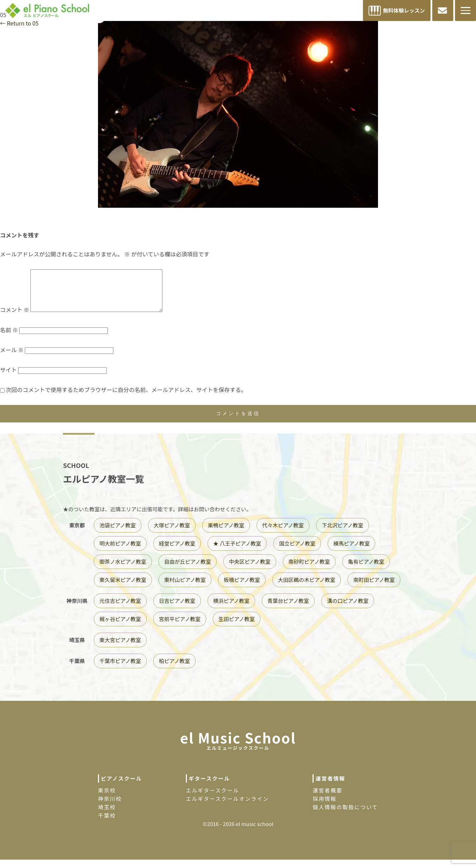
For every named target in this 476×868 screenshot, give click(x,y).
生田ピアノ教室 (237, 627)
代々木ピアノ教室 (283, 533)
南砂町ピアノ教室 (309, 570)
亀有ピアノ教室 (366, 570)
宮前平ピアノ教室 (180, 627)
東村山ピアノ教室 (185, 588)
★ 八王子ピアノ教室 (237, 552)
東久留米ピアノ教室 (123, 588)
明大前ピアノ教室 (120, 552)
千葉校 (107, 824)
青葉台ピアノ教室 (288, 609)
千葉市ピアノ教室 (120, 669)
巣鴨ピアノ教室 (226, 533)
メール (12, 358)
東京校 (107, 799)
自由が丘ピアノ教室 (188, 570)
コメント (15, 318)
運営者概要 (327, 799)
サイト (8, 378)
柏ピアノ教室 (174, 669)
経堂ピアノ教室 (177, 552)
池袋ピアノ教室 (118, 533)
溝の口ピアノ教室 (348, 609)
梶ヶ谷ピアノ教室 (120, 627)
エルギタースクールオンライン (227, 807)
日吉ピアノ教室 (177, 609)
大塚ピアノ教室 (172, 533)
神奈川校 (110, 807)
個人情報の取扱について (345, 815)
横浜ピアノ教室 (231, 609)
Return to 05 (19, 23)
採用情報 (324, 807)
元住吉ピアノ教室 (120, 609)
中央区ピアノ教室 (250, 570)
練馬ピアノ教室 (351, 552)
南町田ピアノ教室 (374, 588)
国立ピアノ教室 (297, 552)
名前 (9, 338)
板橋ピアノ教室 (242, 588)
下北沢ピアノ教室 (342, 533)
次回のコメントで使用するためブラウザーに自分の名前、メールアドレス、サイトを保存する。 (126, 398)
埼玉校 (107, 815)
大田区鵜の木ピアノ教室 (307, 588)
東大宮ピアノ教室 (120, 648)
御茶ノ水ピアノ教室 (123, 570)
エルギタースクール (212, 799)
